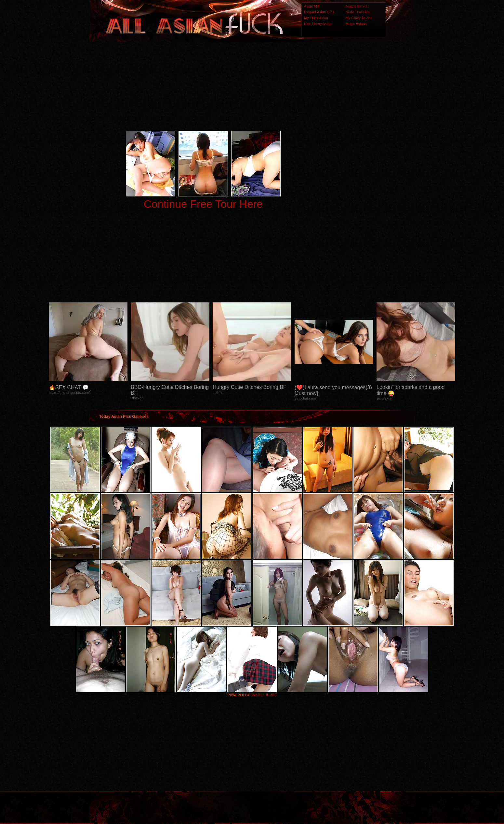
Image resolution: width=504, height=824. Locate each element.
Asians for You (357, 6)
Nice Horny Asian (318, 24)
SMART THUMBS (264, 695)
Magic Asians (356, 24)
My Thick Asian (316, 18)
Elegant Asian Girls (319, 12)
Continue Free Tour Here (203, 204)
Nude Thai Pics (358, 12)
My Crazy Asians (359, 18)
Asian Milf (312, 6)
